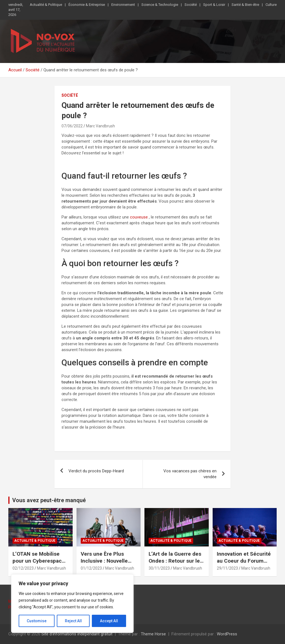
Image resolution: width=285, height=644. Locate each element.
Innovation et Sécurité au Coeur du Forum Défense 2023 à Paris (244, 561)
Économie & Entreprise (87, 5)
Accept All (109, 621)
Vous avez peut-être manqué (49, 500)
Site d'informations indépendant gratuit (77, 634)
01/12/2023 (91, 568)
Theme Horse (153, 634)
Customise (37, 621)
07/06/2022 (72, 126)
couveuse (139, 217)
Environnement (123, 5)
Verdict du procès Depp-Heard (96, 471)
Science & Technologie (160, 5)
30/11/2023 (159, 568)
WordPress (227, 634)
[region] (72, 604)
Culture (271, 5)
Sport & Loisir (214, 5)
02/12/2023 (23, 568)
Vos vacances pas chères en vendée (190, 474)
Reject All (73, 621)
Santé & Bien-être (245, 5)
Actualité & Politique (46, 5)
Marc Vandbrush (100, 126)
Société (191, 5)
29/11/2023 (227, 568)
